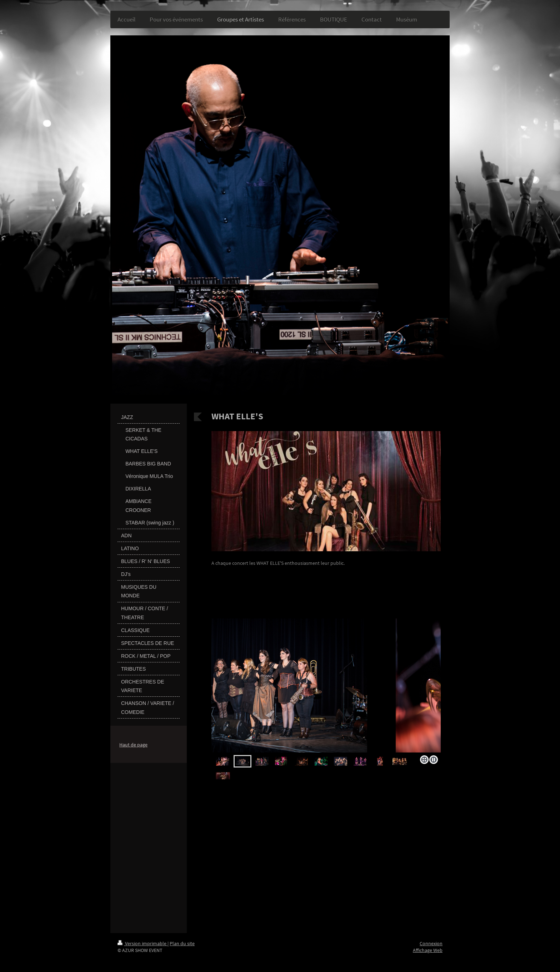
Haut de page (133, 745)
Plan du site (182, 943)
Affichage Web (428, 950)
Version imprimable (142, 943)
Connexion (431, 943)
